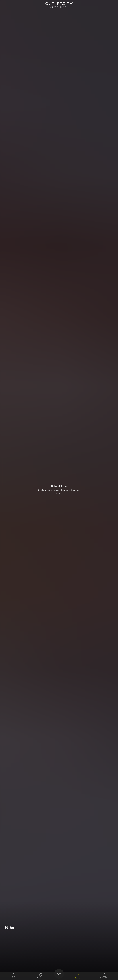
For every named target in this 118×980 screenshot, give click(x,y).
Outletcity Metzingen (59, 5)
